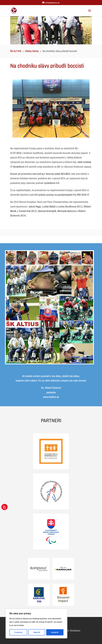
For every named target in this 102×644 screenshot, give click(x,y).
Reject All (37, 632)
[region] (36, 624)
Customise (18, 632)
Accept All (55, 632)
